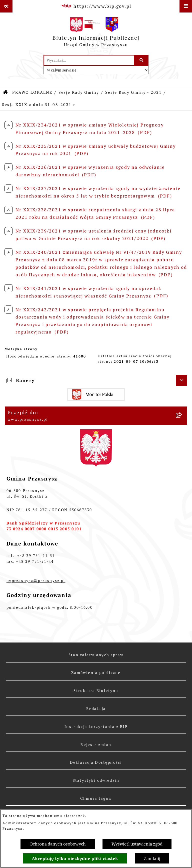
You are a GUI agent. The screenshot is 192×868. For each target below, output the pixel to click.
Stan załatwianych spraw (96, 655)
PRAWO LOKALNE (32, 92)
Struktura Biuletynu (96, 691)
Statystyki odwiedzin (96, 780)
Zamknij (152, 858)
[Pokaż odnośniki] (6, 6)
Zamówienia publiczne (96, 673)
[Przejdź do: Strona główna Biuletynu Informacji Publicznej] (6, 92)
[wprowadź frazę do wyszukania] (89, 60)
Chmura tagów (96, 798)
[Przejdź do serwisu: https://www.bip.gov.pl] (96, 6)
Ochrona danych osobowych (58, 844)
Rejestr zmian (96, 745)
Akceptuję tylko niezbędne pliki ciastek (75, 858)
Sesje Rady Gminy (79, 92)
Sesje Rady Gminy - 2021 (134, 92)
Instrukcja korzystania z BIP (96, 727)
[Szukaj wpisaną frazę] (142, 60)
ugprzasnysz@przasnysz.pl (36, 581)
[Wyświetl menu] (186, 6)
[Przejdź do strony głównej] (96, 33)
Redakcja (96, 709)
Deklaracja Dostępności (96, 762)
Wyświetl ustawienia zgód (137, 844)
